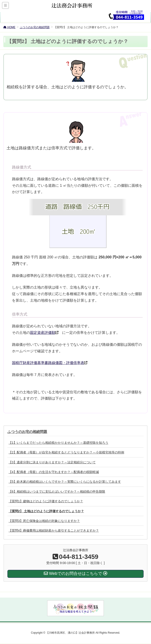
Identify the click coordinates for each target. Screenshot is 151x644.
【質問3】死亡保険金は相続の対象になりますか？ (44, 521)
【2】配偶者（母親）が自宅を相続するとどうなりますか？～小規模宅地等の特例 (66, 452)
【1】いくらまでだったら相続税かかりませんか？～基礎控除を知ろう (58, 443)
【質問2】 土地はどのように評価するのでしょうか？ (46, 511)
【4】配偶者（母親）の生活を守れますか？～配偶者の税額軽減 (54, 472)
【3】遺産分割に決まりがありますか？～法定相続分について (52, 462)
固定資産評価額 (43, 333)
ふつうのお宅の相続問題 (27, 432)
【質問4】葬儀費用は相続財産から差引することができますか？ (54, 530)
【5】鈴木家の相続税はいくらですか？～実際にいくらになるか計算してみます (65, 482)
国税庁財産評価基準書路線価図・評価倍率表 (48, 363)
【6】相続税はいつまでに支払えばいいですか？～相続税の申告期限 (57, 492)
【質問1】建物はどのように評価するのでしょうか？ (46, 501)
